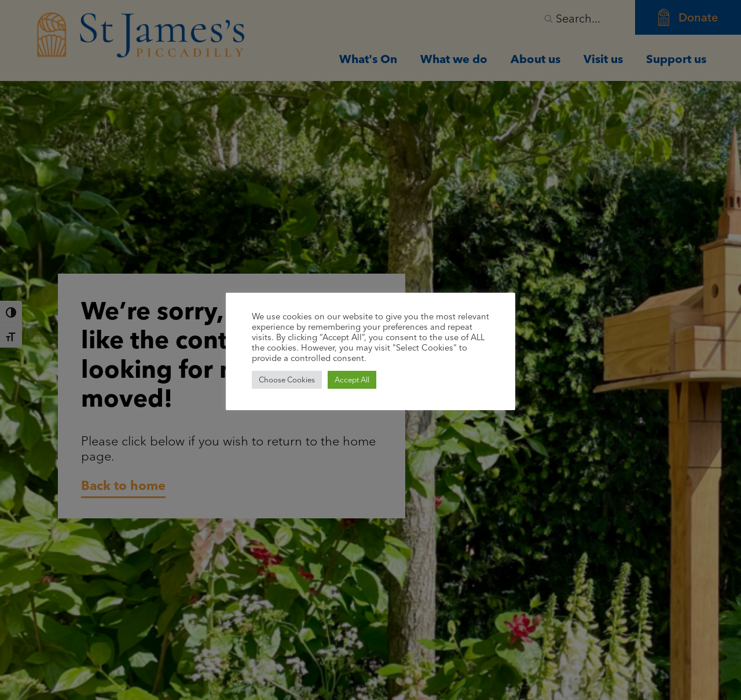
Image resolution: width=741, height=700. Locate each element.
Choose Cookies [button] (287, 380)
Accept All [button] (352, 380)
